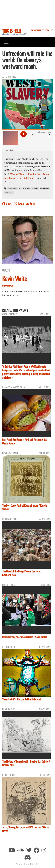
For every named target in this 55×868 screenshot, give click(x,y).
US (20, 188)
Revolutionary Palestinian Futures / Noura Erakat (25, 637)
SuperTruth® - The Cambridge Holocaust (21, 699)
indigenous (45, 188)
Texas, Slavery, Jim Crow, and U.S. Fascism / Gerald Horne (26, 829)
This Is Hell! (12, 31)
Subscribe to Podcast (42, 30)
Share (7, 204)
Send (31, 204)
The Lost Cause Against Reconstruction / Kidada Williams (24, 507)
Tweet (19, 204)
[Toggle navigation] (6, 42)
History (27, 188)
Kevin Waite (13, 188)
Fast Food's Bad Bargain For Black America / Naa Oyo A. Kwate (25, 441)
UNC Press (9, 192)
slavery (35, 188)
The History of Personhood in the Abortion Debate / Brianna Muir (26, 763)
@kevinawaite (8, 286)
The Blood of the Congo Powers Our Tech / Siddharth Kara (22, 573)
